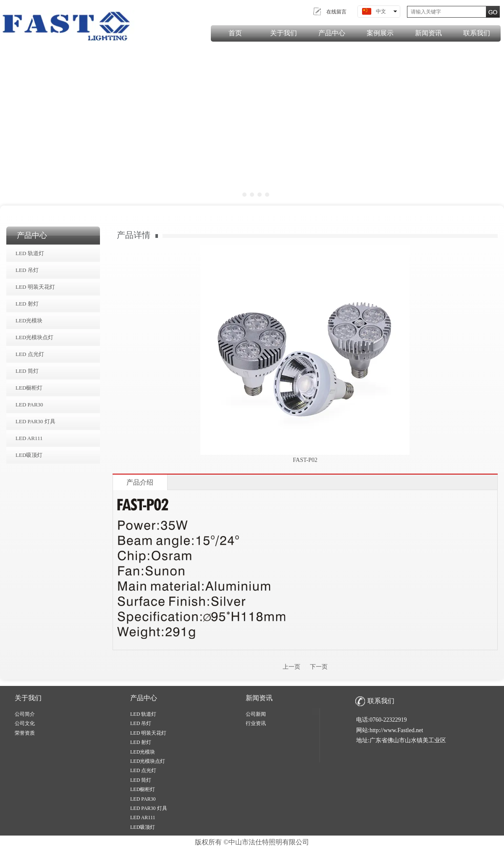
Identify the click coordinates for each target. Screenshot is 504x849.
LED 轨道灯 (143, 714)
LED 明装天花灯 (148, 733)
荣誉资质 (25, 733)
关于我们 (28, 698)
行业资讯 (256, 723)
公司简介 (25, 714)
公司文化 (25, 723)
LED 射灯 (141, 742)
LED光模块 (143, 752)
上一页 (291, 667)
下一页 (319, 667)
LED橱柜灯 (143, 789)
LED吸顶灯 (143, 827)
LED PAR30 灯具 (149, 808)
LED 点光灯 (143, 770)
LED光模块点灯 (148, 761)
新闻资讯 (259, 698)
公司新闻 (256, 714)
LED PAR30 (143, 799)
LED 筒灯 (141, 780)
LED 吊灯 (141, 723)
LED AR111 (143, 817)
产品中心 (144, 698)
